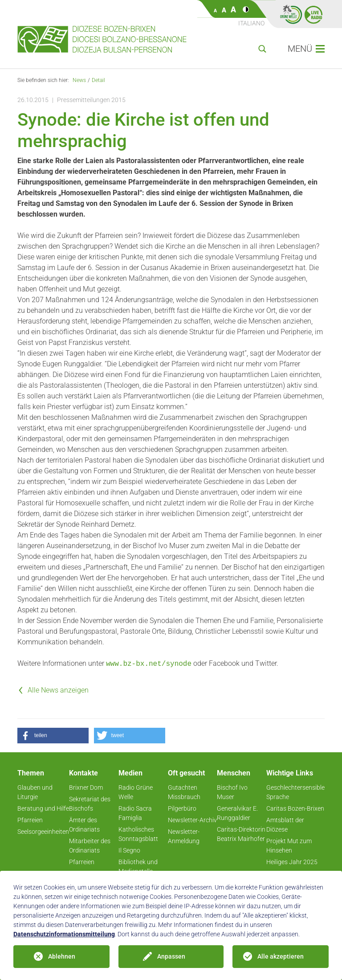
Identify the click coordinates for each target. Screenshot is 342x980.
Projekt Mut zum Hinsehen (289, 846)
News (79, 80)
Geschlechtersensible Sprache (295, 792)
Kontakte (83, 773)
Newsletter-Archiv (192, 820)
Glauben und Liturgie (35, 792)
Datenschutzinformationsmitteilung (64, 934)
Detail (98, 80)
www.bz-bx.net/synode (149, 664)
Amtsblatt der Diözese (285, 825)
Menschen (234, 773)
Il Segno (129, 850)
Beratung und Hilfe (43, 808)
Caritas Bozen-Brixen (295, 808)
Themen (31, 773)
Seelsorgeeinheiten (43, 832)
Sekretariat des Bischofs (90, 804)
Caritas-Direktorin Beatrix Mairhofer (241, 834)
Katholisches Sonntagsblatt (138, 834)
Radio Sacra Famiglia (135, 813)
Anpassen (171, 956)
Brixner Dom (86, 787)
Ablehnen (62, 956)
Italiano (251, 23)
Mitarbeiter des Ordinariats (90, 846)
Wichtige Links (290, 773)
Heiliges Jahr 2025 (292, 862)
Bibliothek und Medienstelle (138, 867)
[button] (53, 736)
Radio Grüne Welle (136, 792)
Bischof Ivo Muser (232, 792)
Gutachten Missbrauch (184, 792)
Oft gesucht (186, 773)
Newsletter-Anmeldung (184, 836)
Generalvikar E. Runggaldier (237, 813)
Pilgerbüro (182, 808)
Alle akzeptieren (281, 956)
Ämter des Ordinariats (84, 825)
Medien (130, 773)
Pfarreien (30, 820)
